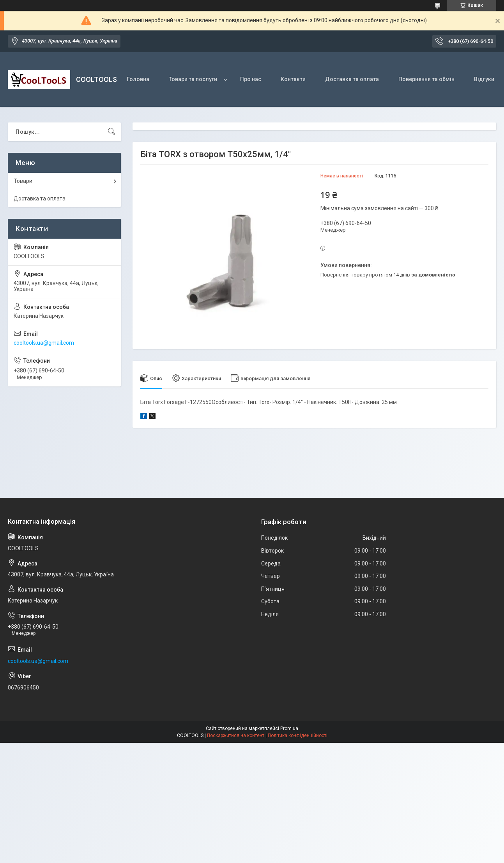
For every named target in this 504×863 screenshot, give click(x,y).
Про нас (251, 79)
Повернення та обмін (426, 79)
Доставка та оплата (352, 79)
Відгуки (484, 79)
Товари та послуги (193, 79)
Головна (138, 79)
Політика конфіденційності (298, 735)
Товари (23, 181)
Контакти (293, 79)
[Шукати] (111, 132)
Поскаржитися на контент (236, 735)
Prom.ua (289, 728)
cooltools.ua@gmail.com (44, 343)
